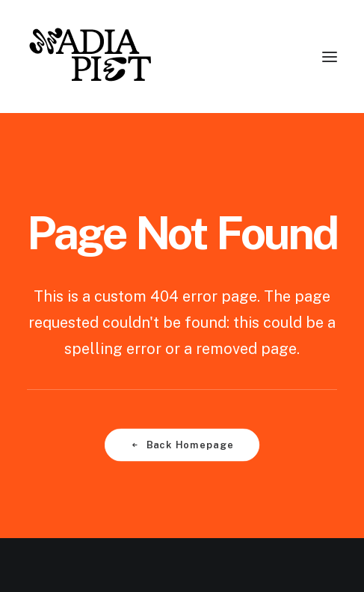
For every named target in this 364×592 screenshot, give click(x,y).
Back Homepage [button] (182, 445)
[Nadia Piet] (89, 57)
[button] (330, 57)
